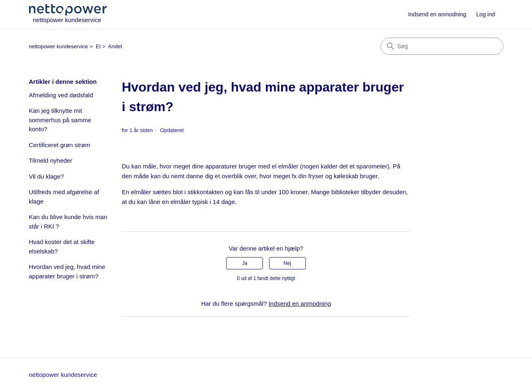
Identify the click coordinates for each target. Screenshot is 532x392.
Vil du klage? (47, 176)
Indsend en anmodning (437, 14)
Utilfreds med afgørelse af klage (64, 197)
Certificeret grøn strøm (60, 145)
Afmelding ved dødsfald (61, 95)
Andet (115, 46)
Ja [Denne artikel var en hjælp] (245, 263)
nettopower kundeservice (59, 46)
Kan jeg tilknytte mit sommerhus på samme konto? (60, 120)
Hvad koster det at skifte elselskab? (62, 246)
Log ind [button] (486, 14)
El (98, 46)
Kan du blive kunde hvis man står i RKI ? (68, 222)
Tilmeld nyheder (51, 160)
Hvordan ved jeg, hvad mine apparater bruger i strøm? (67, 271)
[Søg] (442, 46)
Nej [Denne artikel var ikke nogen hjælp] (287, 263)
